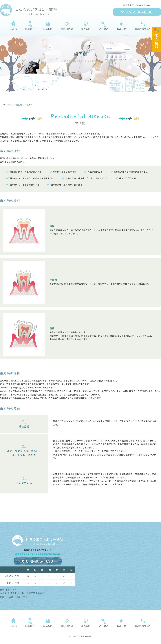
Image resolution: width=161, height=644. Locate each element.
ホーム (8, 105)
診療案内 (19, 105)
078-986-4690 (139, 12)
